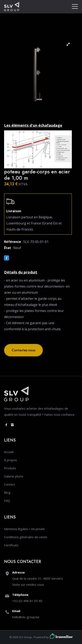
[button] (68, 44)
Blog (7, 492)
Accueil (9, 452)
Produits (10, 468)
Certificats (11, 545)
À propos (11, 460)
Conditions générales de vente (26, 537)
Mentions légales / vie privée (24, 529)
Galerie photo (14, 476)
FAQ (7, 501)
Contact (9, 484)
